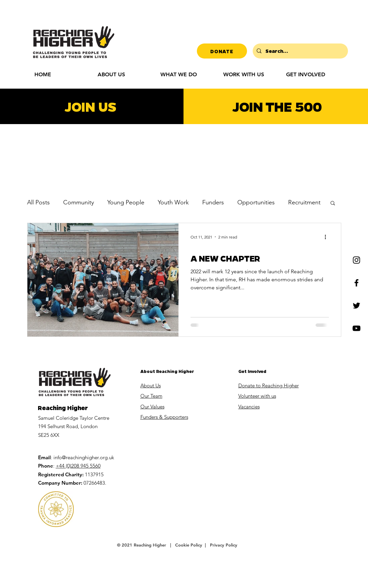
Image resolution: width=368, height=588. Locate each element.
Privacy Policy (224, 545)
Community (79, 202)
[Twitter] (356, 306)
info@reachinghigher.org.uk (84, 457)
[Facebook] (356, 283)
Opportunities (256, 202)
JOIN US (90, 106)
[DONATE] (222, 51)
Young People (126, 202)
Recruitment (304, 202)
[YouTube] (356, 328)
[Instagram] (356, 260)
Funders (213, 202)
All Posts (38, 202)
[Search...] (300, 51)
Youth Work (173, 202)
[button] (313, 74)
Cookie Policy (189, 545)
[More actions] (328, 237)
